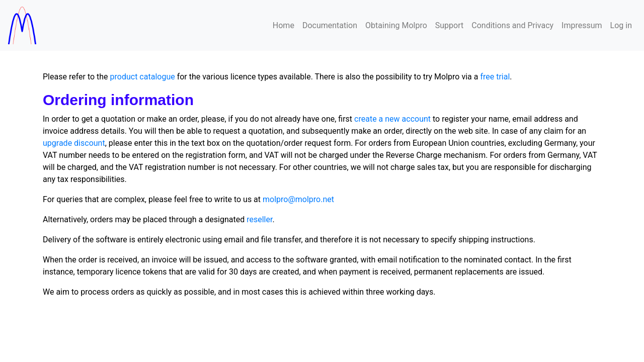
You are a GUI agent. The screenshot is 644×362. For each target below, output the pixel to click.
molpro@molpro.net (298, 199)
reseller (259, 219)
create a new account (392, 119)
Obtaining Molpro (396, 25)
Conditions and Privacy (512, 25)
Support (449, 25)
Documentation (330, 25)
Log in (621, 25)
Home (284, 25)
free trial (495, 77)
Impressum (582, 25)
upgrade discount (74, 143)
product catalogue (143, 77)
